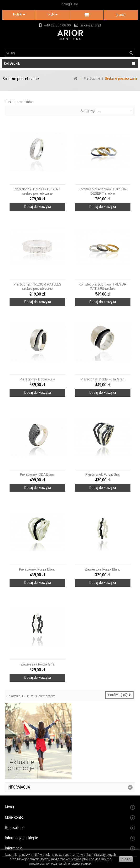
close (126, 859)
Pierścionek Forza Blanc (37, 569)
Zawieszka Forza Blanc (103, 569)
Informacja (19, 787)
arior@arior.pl (91, 25)
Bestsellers (14, 828)
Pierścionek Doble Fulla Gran (103, 379)
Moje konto (14, 817)
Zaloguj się (70, 4)
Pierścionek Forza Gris (103, 474)
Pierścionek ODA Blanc (37, 474)
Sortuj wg (88, 111)
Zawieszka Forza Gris (37, 664)
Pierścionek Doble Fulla (37, 379)
